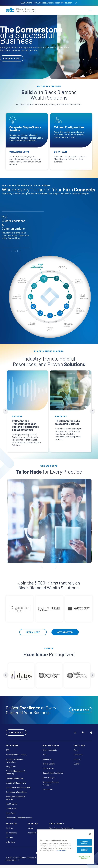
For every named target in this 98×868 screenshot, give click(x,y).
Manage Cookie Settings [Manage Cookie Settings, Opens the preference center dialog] (84, 857)
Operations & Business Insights (18, 785)
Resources (78, 752)
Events (77, 762)
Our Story (9, 826)
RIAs (44, 752)
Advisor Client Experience (16, 752)
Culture (30, 826)
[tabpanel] (49, 47)
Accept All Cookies (84, 842)
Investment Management (16, 781)
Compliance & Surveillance (16, 790)
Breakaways (47, 757)
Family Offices (48, 766)
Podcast (77, 757)
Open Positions (34, 830)
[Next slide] (93, 411)
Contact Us (16, 730)
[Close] (90, 834)
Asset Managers (49, 775)
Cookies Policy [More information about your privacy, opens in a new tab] (61, 850)
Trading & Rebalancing (15, 776)
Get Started (65, 630)
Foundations (48, 787)
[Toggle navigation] (90, 10)
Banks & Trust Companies (53, 771)
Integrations (11, 764)
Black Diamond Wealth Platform (62, 826)
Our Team (9, 835)
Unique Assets (12, 806)
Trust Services (12, 802)
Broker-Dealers (49, 762)
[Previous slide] (5, 411)
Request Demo (12, 58)
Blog (76, 748)
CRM (8, 748)
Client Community (50, 748)
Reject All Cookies (84, 850)
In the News (11, 840)
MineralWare (11, 811)
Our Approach (11, 830)
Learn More (33, 630)
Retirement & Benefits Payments (19, 815)
